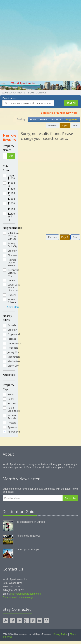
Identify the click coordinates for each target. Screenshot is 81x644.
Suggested (72, 119)
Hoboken (10, 348)
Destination (9, 98)
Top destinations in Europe (30, 522)
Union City (11, 366)
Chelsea (10, 255)
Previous (53, 126)
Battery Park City (10, 245)
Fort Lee (10, 339)
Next (75, 126)
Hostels (9, 423)
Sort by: (22, 119)
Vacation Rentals (10, 417)
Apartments (12, 432)
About (30, 93)
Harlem (9, 280)
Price (33, 119)
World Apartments (13, 93)
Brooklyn (10, 251)
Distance (56, 119)
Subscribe (70, 498)
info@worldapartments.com (26, 594)
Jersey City (11, 352)
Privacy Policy (60, 634)
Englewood (11, 334)
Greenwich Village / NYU (11, 273)
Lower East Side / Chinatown (11, 287)
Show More (13, 307)
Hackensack (12, 343)
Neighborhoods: (9, 228)
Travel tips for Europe (27, 549)
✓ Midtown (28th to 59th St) (11, 236)
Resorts (9, 403)
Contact (41, 93)
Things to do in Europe (28, 536)
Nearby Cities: (7, 318)
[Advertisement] (39, 39)
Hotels (9, 394)
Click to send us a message (18, 597)
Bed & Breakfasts (11, 409)
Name (44, 119)
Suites (9, 399)
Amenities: (9, 375)
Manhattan (11, 357)
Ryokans (10, 427)
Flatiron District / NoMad (10, 262)
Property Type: (9, 387)
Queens (10, 295)
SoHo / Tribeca (9, 301)
